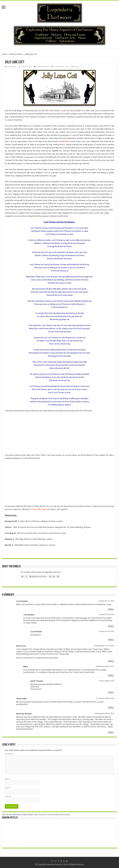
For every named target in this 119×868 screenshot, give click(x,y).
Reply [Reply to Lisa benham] (111, 609)
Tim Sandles (12, 67)
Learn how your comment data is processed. (52, 815)
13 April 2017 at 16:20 (106, 615)
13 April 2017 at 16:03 (106, 601)
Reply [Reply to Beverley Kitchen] (111, 732)
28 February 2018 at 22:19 (105, 666)
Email (8, 788)
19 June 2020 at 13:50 (106, 681)
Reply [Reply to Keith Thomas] (111, 692)
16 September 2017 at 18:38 (104, 646)
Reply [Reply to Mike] (111, 676)
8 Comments (59, 67)
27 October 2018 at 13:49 (105, 698)
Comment (10, 754)
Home (4, 54)
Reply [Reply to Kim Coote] (111, 661)
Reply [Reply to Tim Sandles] (111, 626)
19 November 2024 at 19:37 (104, 714)
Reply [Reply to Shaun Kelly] (111, 708)
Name (8, 779)
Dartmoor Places (16, 54)
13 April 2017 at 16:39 (106, 631)
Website (8, 796)
